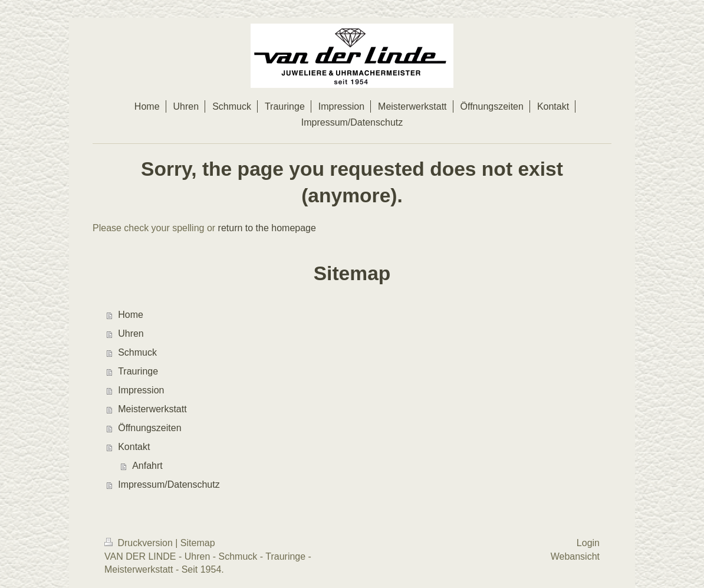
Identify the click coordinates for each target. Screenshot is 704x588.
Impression (141, 390)
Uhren (131, 334)
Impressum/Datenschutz (169, 484)
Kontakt (134, 447)
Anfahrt (147, 466)
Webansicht (575, 556)
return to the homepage (267, 228)
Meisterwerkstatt (152, 409)
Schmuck (137, 352)
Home (131, 315)
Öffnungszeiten (149, 428)
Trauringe (138, 371)
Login (588, 543)
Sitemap (198, 543)
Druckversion (140, 543)
